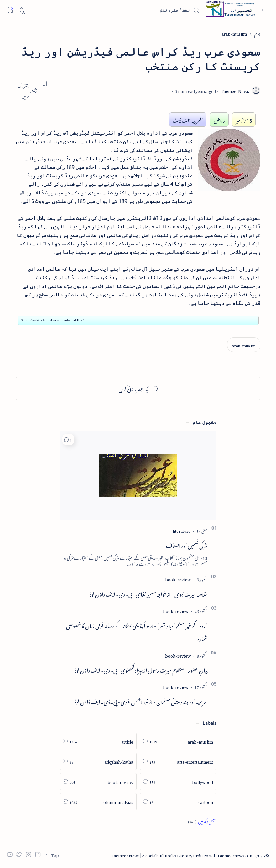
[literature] (182, 530)
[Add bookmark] (44, 83)
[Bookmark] (10, 10)
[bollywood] (178, 782)
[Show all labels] (202, 821)
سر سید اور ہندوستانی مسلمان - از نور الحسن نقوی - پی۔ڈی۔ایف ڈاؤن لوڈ (141, 701)
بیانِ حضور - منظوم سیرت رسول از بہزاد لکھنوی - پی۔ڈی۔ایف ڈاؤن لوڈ (141, 669)
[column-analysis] (98, 802)
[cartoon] (178, 802)
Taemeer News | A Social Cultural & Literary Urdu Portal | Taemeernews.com (182, 855)
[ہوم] (257, 33)
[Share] (27, 91)
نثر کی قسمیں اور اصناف (187, 544)
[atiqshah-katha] (98, 761)
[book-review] (178, 579)
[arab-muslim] (234, 33)
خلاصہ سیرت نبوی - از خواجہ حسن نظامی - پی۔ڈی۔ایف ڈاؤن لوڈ (148, 593)
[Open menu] (264, 10)
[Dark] (21, 10)
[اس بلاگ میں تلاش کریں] (152, 10)
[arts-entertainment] (178, 761)
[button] (68, 439)
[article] (98, 741)
